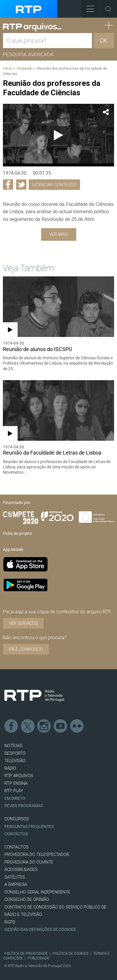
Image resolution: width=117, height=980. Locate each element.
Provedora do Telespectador (37, 855)
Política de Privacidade (26, 954)
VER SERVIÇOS (23, 623)
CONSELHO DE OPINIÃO (27, 900)
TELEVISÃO (15, 761)
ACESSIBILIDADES (21, 870)
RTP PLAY (14, 791)
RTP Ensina (16, 783)
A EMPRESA (16, 885)
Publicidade (38, 958)
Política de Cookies (71, 954)
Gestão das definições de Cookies (40, 930)
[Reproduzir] (59, 135)
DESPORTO (15, 753)
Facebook (11, 726)
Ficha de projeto (17, 533)
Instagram (44, 726)
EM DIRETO (15, 798)
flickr (77, 726)
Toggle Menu (88, 7)
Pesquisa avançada (28, 54)
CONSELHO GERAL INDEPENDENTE (37, 892)
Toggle (108, 9)
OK (104, 41)
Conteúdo (25, 68)
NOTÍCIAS (13, 746)
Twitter (28, 726)
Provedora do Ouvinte (29, 862)
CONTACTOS (17, 847)
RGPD (10, 922)
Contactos (16, 834)
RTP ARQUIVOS (19, 776)
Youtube (61, 726)
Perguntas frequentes (29, 827)
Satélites (15, 877)
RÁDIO (10, 768)
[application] (58, 135)
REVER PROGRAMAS (24, 806)
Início (7, 68)
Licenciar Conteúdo (54, 185)
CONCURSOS (17, 819)
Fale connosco (26, 649)
